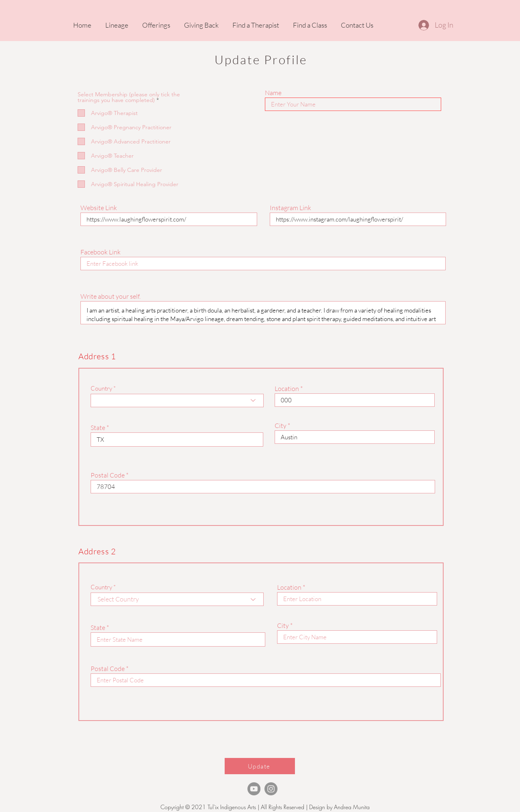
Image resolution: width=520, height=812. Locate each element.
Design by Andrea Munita (339, 807)
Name (273, 93)
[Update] (260, 766)
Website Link (99, 208)
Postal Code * (109, 475)
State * (100, 428)
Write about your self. (110, 296)
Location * (289, 389)
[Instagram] (271, 789)
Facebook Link (101, 252)
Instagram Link (290, 208)
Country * (103, 388)
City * (282, 426)
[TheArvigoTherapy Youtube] (254, 789)
